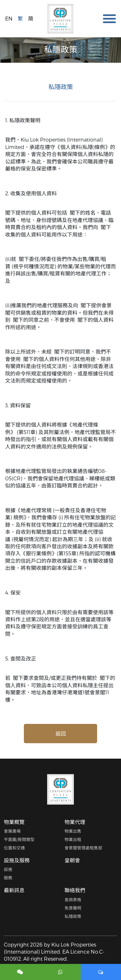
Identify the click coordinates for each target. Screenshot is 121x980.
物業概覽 (14, 822)
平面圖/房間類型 (19, 839)
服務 (8, 878)
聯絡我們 (75, 890)
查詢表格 (73, 899)
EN (9, 18)
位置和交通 (14, 848)
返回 (61, 733)
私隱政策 (73, 916)
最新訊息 (14, 890)
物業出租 (73, 839)
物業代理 (75, 822)
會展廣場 (12, 831)
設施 (8, 869)
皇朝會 (72, 860)
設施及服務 (17, 860)
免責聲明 (73, 908)
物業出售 (73, 831)
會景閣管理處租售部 (83, 848)
